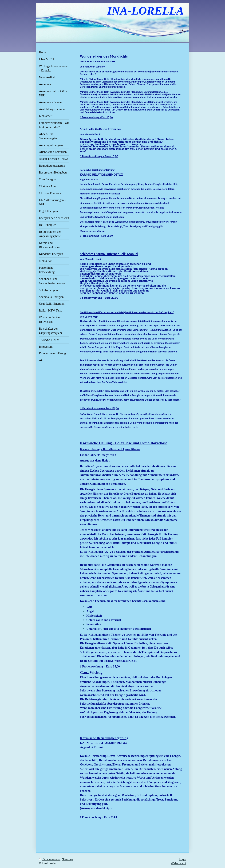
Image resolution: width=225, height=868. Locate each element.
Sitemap (67, 857)
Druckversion (50, 857)
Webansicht (179, 861)
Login (183, 857)
